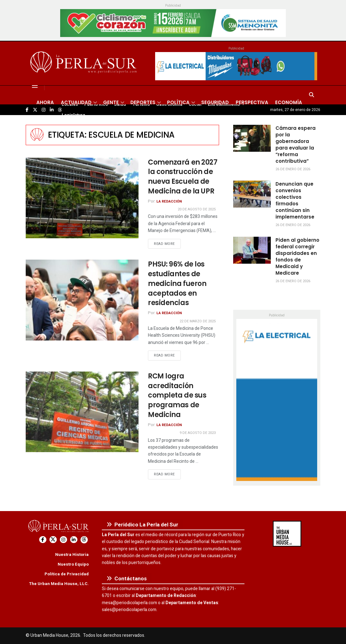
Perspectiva (252, 102)
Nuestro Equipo (73, 564)
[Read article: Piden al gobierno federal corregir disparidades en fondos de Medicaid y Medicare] (252, 250)
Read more (167, 244)
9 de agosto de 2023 (198, 433)
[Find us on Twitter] (53, 540)
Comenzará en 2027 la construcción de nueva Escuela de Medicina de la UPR (183, 177)
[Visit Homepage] (84, 63)
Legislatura (73, 115)
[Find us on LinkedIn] (74, 540)
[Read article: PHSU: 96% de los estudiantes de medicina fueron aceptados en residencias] (82, 300)
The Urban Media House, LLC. (59, 584)
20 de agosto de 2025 (197, 209)
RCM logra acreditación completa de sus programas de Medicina (177, 395)
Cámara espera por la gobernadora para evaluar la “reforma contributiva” (296, 145)
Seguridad (215, 102)
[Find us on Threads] (84, 540)
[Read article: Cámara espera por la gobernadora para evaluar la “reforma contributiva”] (252, 138)
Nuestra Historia (72, 554)
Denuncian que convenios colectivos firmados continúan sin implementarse (295, 200)
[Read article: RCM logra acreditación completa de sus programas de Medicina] (82, 412)
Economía (289, 102)
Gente (111, 102)
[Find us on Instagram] (63, 540)
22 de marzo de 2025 (198, 321)
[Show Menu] (35, 86)
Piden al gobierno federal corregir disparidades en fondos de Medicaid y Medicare (297, 256)
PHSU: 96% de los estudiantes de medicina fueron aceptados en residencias (177, 283)
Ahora (45, 102)
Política (178, 102)
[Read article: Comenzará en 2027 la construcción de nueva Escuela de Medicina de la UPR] (82, 198)
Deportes (143, 102)
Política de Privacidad (67, 574)
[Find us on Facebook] (43, 540)
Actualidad (76, 102)
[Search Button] (312, 95)
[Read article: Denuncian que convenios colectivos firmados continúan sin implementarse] (252, 194)
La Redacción (169, 201)
